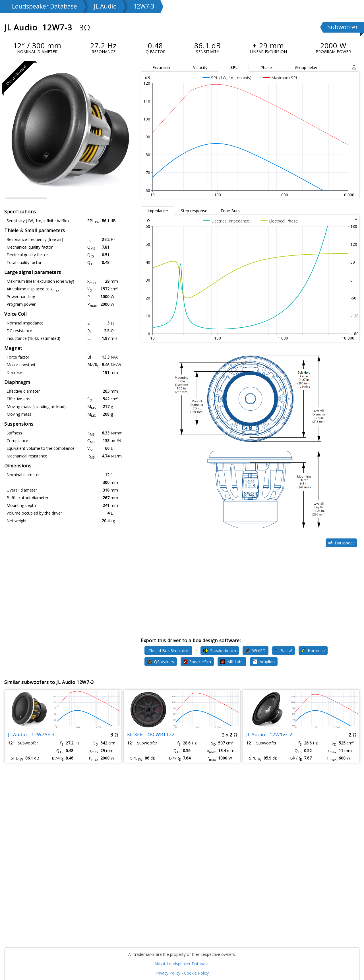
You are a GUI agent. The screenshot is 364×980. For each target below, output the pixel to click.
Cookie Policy (196, 973)
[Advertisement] (250, 592)
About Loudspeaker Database (182, 964)
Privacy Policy (168, 973)
